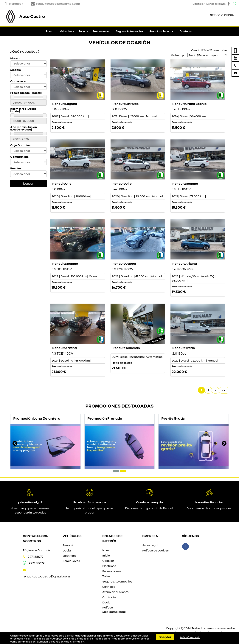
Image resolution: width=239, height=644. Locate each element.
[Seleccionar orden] (208, 55)
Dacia (67, 550)
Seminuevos (71, 561)
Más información (74, 642)
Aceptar (165, 637)
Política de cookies (155, 550)
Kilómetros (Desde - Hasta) (24, 110)
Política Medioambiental (114, 610)
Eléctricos (69, 556)
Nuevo (107, 550)
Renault (68, 545)
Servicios (109, 587)
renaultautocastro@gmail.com (46, 576)
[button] (116, 471)
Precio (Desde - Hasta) (26, 93)
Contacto (186, 31)
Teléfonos (13, 4)
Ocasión (108, 561)
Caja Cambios (20, 145)
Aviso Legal (150, 545)
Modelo (16, 70)
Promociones (101, 31)
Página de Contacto (37, 550)
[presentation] (15, 444)
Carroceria (18, 81)
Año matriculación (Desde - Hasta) (24, 128)
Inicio (50, 31)
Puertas (16, 168)
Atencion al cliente (161, 31)
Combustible (19, 157)
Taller (82, 31)
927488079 (36, 557)
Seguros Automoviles (129, 31)
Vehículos (66, 31)
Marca (15, 58)
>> (223, 390)
